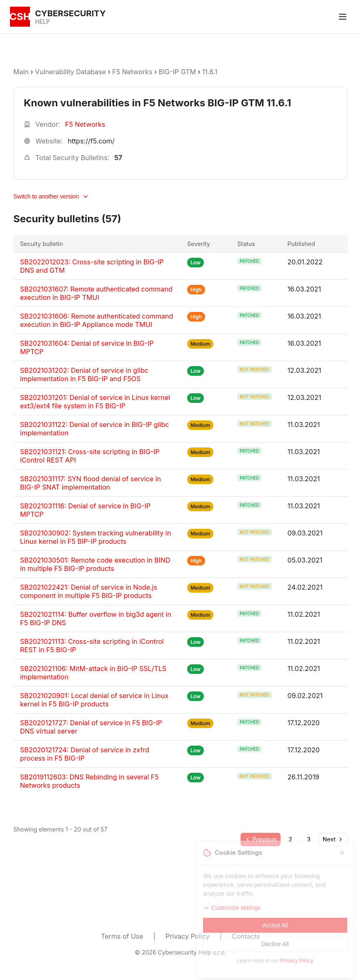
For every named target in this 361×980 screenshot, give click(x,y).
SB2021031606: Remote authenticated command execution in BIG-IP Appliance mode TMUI (97, 320)
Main (21, 72)
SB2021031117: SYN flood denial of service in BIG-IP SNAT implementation (90, 483)
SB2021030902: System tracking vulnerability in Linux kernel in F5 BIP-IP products (95, 537)
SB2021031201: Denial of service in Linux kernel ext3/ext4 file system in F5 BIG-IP (95, 402)
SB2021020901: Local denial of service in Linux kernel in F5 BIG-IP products (94, 700)
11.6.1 (210, 72)
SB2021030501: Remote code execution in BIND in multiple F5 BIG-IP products (95, 564)
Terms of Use (122, 936)
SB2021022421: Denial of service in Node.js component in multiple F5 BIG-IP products (89, 591)
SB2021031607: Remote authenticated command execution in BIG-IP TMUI (96, 293)
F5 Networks (132, 72)
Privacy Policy (188, 936)
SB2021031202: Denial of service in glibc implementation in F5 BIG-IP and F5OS (84, 374)
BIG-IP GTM (177, 72)
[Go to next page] (333, 839)
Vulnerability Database (70, 72)
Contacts (246, 936)
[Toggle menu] (343, 17)
